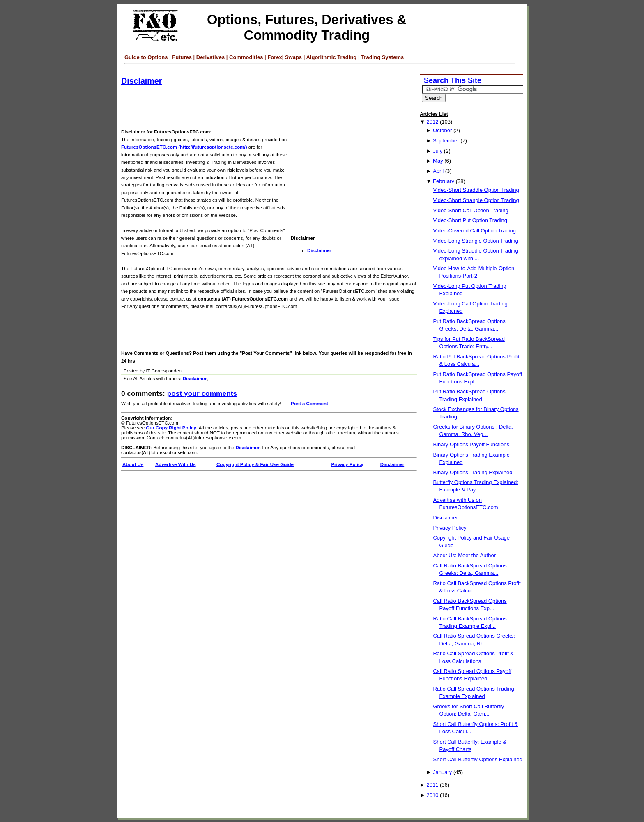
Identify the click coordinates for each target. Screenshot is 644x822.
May (438, 161)
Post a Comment (309, 404)
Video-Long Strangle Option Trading (475, 241)
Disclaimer (141, 81)
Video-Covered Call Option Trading (474, 231)
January (442, 772)
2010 (432, 795)
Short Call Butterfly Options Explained (478, 759)
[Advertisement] (271, 108)
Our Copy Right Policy (171, 428)
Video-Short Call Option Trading (470, 210)
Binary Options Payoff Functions (471, 444)
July (438, 151)
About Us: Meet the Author (464, 555)
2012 (432, 122)
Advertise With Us (176, 464)
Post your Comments (202, 393)
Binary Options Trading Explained (473, 472)
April (438, 171)
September (446, 141)
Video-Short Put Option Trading (470, 220)
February (444, 181)
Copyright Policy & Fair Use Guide (255, 464)
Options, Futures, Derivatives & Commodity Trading (307, 27)
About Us (133, 464)
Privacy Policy (347, 464)
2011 (432, 785)
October (442, 130)
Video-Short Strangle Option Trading (476, 200)
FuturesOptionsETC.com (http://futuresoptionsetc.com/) (184, 147)
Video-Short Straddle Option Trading (476, 190)
